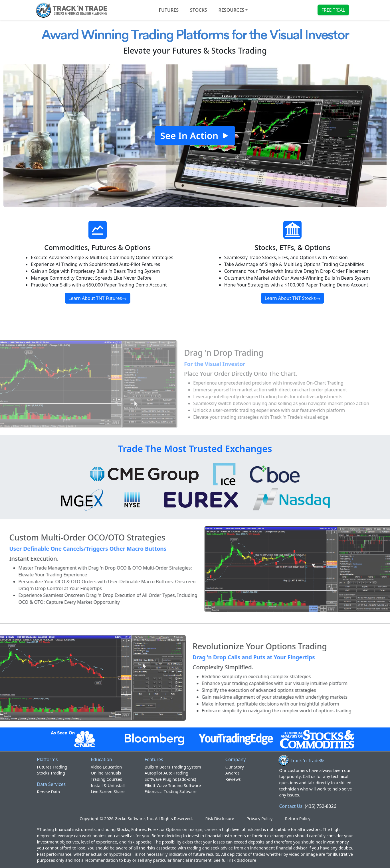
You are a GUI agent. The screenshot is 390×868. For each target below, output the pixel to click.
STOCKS (199, 10)
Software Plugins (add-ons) (170, 779)
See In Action (195, 136)
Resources (232, 10)
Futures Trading (52, 767)
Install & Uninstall (108, 785)
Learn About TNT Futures (98, 298)
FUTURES (169, 10)
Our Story (235, 767)
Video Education (106, 767)
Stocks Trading (51, 773)
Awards (233, 773)
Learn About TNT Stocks (293, 298)
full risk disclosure (239, 860)
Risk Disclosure (220, 819)
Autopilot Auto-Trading (166, 773)
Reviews (233, 779)
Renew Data (49, 792)
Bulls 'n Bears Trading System (173, 767)
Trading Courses (106, 779)
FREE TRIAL (333, 10)
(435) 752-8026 (320, 806)
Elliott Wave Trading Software (173, 785)
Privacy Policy (259, 819)
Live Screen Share (108, 791)
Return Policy (298, 819)
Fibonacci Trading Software (171, 791)
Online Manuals (106, 773)
